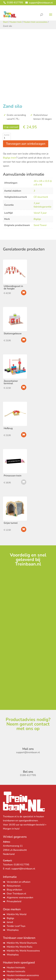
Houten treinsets (16, 968)
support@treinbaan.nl (23, 869)
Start (5, 22)
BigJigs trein (10, 158)
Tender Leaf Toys (16, 926)
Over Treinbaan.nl (16, 894)
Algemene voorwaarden (20, 898)
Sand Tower (40, 225)
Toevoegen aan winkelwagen (26, 144)
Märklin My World (17, 914)
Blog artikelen (14, 890)
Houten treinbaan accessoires (23, 975)
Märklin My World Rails (20, 947)
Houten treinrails (16, 971)
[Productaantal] (7, 138)
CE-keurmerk (41, 197)
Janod (10, 922)
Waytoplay (13, 930)
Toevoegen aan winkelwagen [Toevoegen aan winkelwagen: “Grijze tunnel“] (24, 529)
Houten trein (16, 22)
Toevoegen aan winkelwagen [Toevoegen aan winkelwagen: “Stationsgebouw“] (24, 340)
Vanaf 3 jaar (40, 213)
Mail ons (28, 749)
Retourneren (14, 886)
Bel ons (28, 772)
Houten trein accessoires (35, 22)
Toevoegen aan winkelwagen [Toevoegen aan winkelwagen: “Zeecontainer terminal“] (24, 387)
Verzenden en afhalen (19, 882)
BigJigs (37, 219)
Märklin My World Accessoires (23, 951)
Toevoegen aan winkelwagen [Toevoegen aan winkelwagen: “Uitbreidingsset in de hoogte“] (24, 293)
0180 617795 (22, 865)
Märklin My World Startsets (22, 943)
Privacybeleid (14, 901)
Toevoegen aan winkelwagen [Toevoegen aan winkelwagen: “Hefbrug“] (24, 435)
